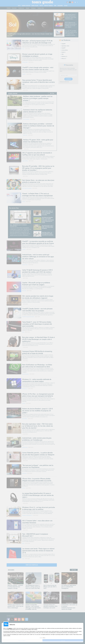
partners (10, 628)
